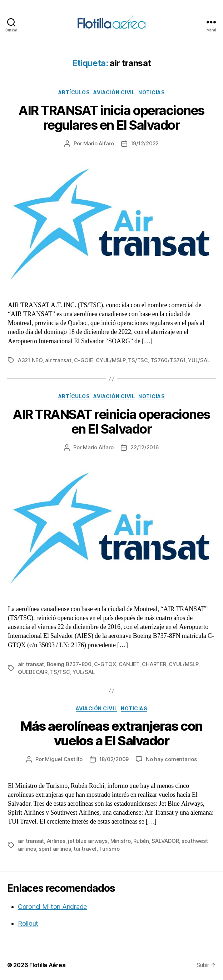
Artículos (74, 92)
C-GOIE (83, 360)
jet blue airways (88, 841)
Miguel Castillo (64, 759)
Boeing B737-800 (69, 664)
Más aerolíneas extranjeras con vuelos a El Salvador (111, 733)
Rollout (28, 923)
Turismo (109, 849)
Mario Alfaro (99, 143)
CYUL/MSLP (111, 360)
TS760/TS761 (168, 360)
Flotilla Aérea (47, 965)
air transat (58, 360)
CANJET (129, 664)
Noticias (152, 92)
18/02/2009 (114, 759)
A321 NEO (30, 360)
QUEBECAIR (33, 672)
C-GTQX (105, 664)
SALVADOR (165, 841)
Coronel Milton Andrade (52, 907)
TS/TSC (138, 360)
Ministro (121, 841)
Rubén (141, 841)
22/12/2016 (145, 447)
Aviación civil (114, 92)
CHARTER (154, 664)
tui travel (85, 849)
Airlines (56, 841)
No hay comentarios (171, 759)
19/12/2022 (145, 143)
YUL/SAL (199, 360)
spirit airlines (55, 849)
